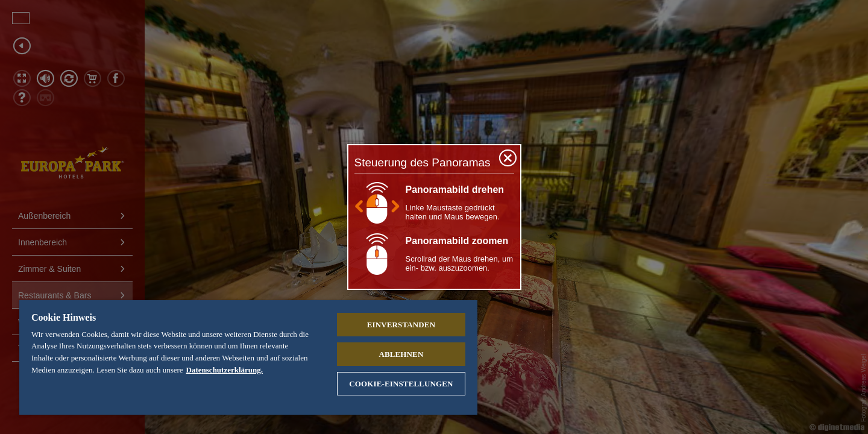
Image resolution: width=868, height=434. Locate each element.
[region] (248, 357)
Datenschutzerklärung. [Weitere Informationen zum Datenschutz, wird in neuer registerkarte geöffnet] (225, 370)
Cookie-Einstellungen (401, 384)
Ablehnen (401, 354)
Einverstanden (401, 325)
